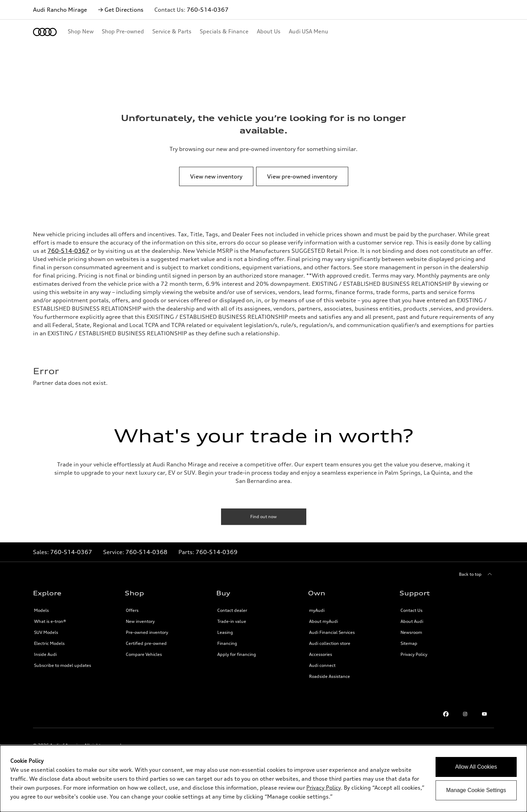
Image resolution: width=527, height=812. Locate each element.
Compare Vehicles (144, 654)
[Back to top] (476, 574)
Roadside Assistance (330, 676)
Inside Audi (45, 654)
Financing (227, 643)
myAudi (317, 610)
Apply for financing (237, 654)
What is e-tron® (50, 621)
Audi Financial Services (332, 632)
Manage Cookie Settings (476, 790)
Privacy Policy (414, 654)
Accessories (321, 654)
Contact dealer (232, 610)
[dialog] (263, 779)
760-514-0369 (217, 552)
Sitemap (409, 643)
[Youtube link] (484, 714)
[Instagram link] (465, 714)
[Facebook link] (446, 714)
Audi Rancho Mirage (60, 10)
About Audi (412, 621)
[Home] (45, 32)
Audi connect (322, 665)
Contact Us (411, 610)
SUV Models (46, 632)
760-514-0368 (146, 552)
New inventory (140, 621)
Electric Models (49, 643)
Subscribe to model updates (63, 665)
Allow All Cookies (476, 767)
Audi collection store (330, 643)
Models (41, 610)
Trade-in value (232, 621)
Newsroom (411, 632)
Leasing (225, 632)
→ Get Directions (121, 10)
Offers (132, 610)
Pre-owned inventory (147, 632)
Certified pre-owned (146, 643)
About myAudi (323, 621)
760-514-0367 (208, 10)
